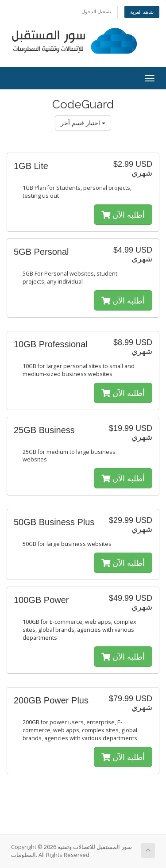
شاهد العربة (142, 12)
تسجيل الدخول (96, 11)
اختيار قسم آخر (83, 123)
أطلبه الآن (123, 215)
